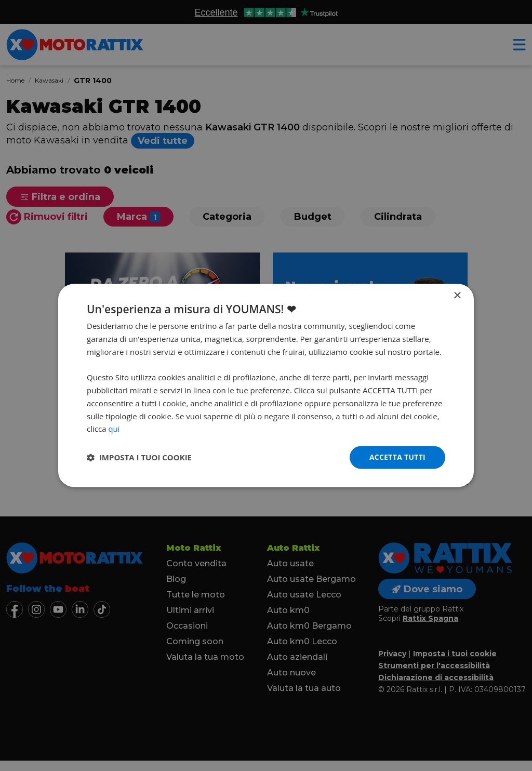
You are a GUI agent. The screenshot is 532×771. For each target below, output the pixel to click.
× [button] (457, 296)
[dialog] (266, 385)
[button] (139, 458)
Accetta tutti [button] (397, 457)
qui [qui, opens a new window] (114, 429)
